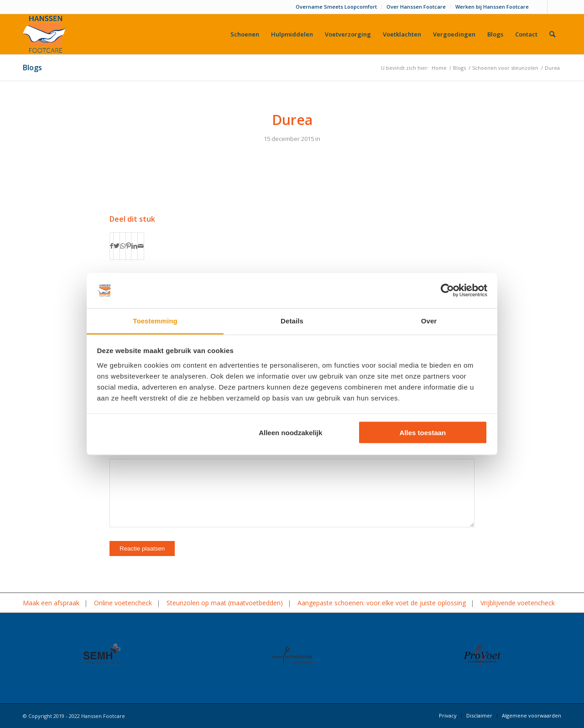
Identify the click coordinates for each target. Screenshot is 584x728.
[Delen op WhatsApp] (123, 246)
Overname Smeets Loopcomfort (336, 7)
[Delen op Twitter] (117, 246)
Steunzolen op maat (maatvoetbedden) (225, 603)
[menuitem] (336, 7)
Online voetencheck (123, 603)
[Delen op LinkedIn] (134, 246)
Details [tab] (292, 320)
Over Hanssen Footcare (416, 7)
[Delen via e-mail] (141, 246)
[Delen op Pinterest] (128, 246)
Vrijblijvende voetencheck (518, 603)
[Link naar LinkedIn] (554, 7)
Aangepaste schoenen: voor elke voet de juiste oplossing (382, 603)
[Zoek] (552, 34)
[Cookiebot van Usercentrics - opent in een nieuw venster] (447, 291)
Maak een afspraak (51, 603)
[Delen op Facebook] (112, 246)
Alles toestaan (423, 433)
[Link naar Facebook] (540, 7)
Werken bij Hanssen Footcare (492, 7)
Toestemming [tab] (155, 320)
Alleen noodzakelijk (290, 433)
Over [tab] (429, 320)
